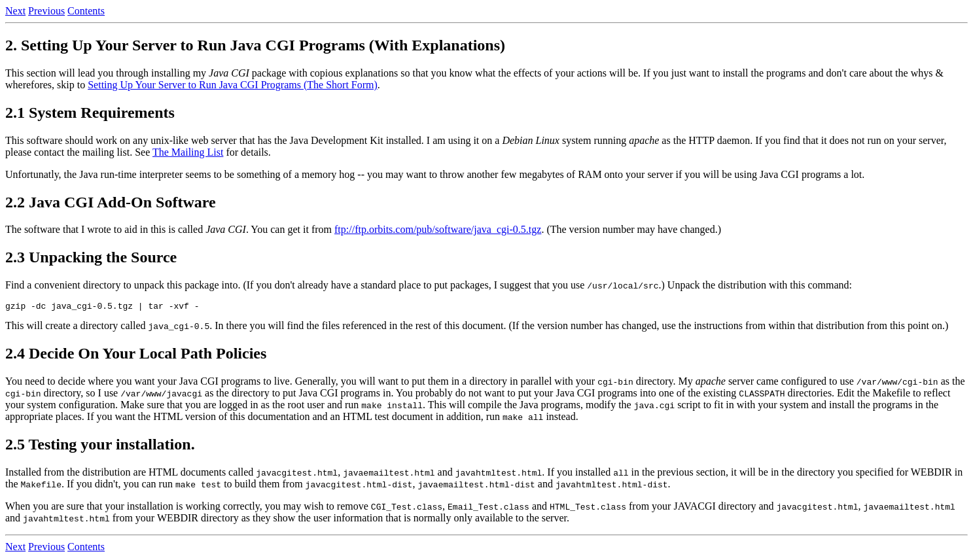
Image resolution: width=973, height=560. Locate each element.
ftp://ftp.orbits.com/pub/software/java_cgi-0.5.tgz (438, 229)
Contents (86, 11)
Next (15, 11)
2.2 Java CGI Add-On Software (111, 202)
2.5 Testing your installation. (100, 446)
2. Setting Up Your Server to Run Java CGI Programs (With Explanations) (255, 45)
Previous (46, 11)
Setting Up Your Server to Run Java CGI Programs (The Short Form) (233, 85)
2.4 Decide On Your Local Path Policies (136, 355)
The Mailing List (188, 152)
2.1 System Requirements (90, 113)
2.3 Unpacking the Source (91, 257)
